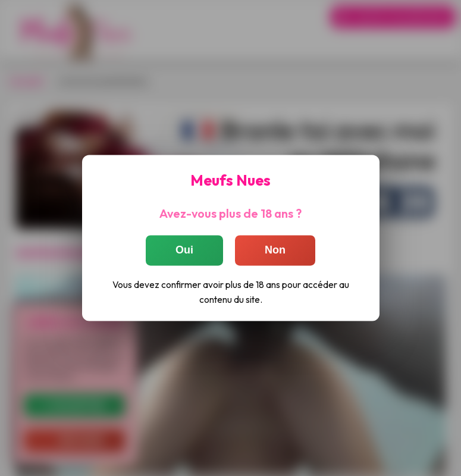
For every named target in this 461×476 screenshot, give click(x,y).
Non (275, 250)
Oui (184, 250)
